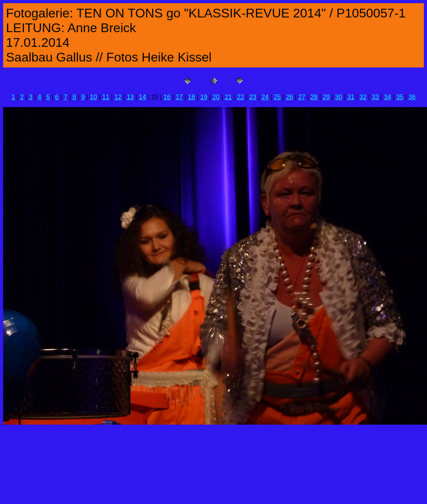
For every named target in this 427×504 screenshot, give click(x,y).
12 (118, 97)
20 (216, 97)
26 (290, 97)
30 (338, 97)
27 (302, 97)
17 (179, 97)
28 (314, 97)
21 (228, 97)
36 (412, 97)
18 (191, 97)
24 (265, 97)
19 (204, 97)
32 (363, 97)
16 (167, 97)
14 (143, 97)
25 (277, 97)
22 (241, 97)
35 (400, 97)
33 (375, 97)
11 (106, 97)
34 (388, 97)
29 (326, 97)
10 (93, 97)
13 (130, 97)
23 (253, 97)
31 (351, 97)
